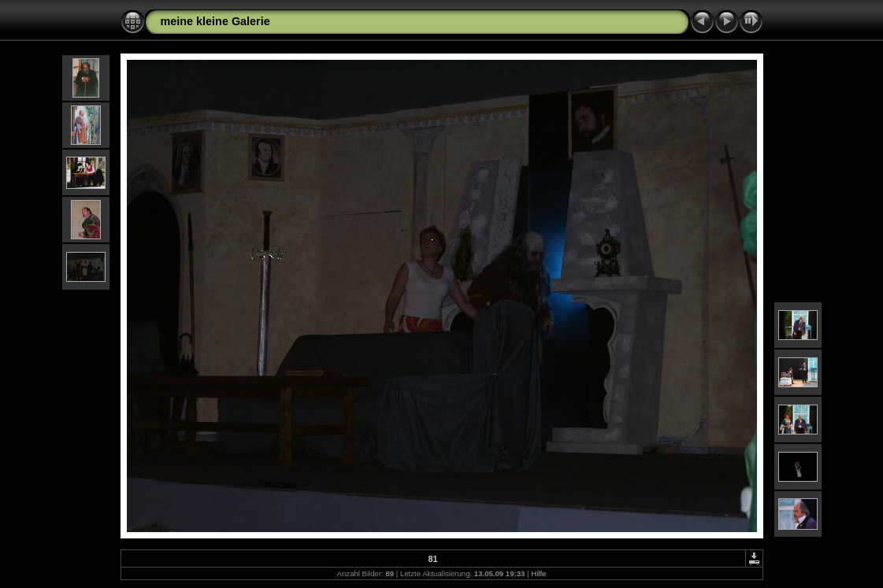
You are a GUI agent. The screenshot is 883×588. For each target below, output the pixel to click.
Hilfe (538, 573)
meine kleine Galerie (215, 21)
